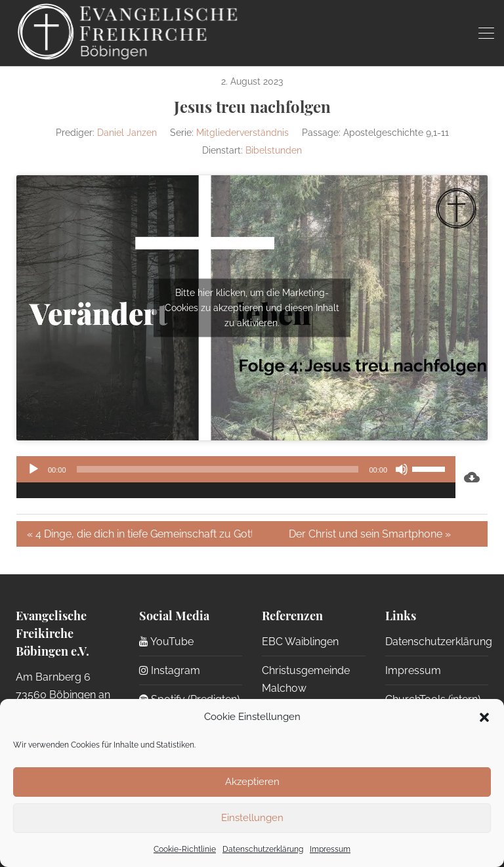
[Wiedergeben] (33, 469)
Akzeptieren (252, 782)
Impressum (330, 849)
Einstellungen (252, 818)
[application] (236, 477)
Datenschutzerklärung (263, 849)
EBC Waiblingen (300, 642)
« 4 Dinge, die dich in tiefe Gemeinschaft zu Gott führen (139, 534)
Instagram (170, 670)
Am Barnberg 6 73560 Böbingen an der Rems (63, 695)
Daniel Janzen (127, 133)
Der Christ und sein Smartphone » (370, 534)
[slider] (218, 469)
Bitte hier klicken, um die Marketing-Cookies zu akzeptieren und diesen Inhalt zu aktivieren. (252, 307)
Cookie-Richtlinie (185, 849)
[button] (484, 717)
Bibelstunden (274, 150)
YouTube (166, 642)
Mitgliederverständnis (242, 133)
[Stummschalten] (402, 469)
